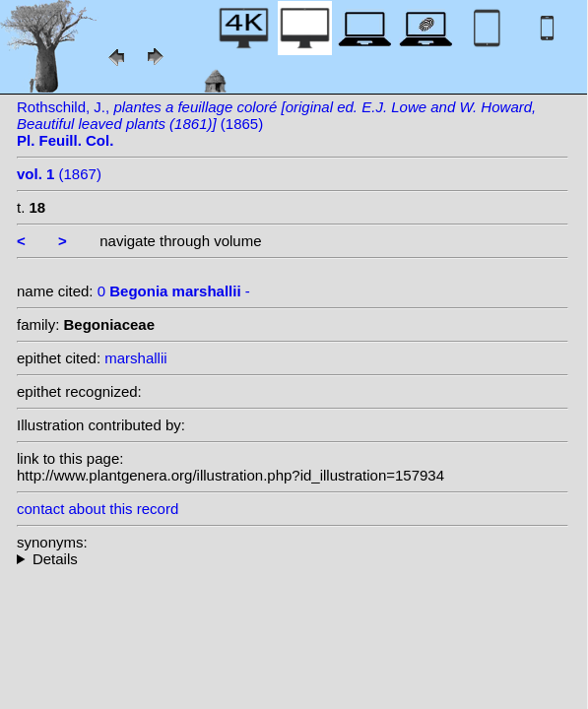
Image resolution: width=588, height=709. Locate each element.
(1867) (59, 174)
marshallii (135, 358)
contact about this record (98, 509)
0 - (174, 291)
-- (293, 559)
